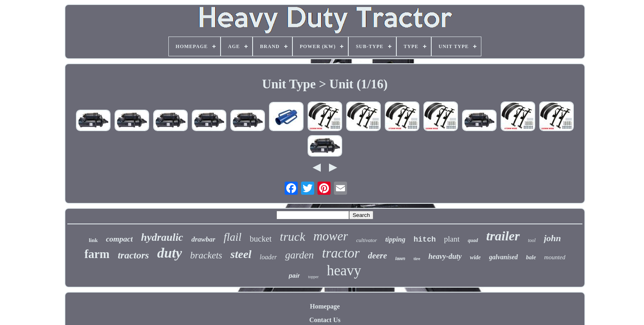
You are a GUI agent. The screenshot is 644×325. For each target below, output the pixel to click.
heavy (344, 271)
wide (475, 257)
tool (532, 240)
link (93, 240)
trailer (503, 236)
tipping (395, 239)
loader (268, 257)
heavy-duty (445, 256)
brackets (206, 255)
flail (232, 237)
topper (313, 277)
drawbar (204, 239)
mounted (555, 257)
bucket (261, 239)
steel (241, 254)
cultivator (367, 240)
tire (417, 258)
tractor (341, 253)
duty (170, 253)
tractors (133, 255)
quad (473, 240)
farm (97, 254)
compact (119, 239)
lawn (400, 258)
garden (299, 255)
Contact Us (325, 320)
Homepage (325, 306)
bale (531, 257)
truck (292, 236)
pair (294, 275)
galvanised (504, 257)
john (552, 238)
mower (331, 236)
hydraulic (162, 237)
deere (378, 256)
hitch (425, 240)
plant (452, 239)
